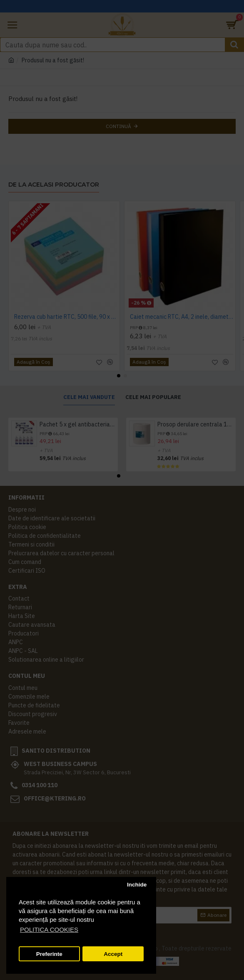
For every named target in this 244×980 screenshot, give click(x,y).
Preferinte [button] (49, 954)
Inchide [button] (137, 885)
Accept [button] (113, 954)
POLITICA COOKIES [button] (49, 930)
